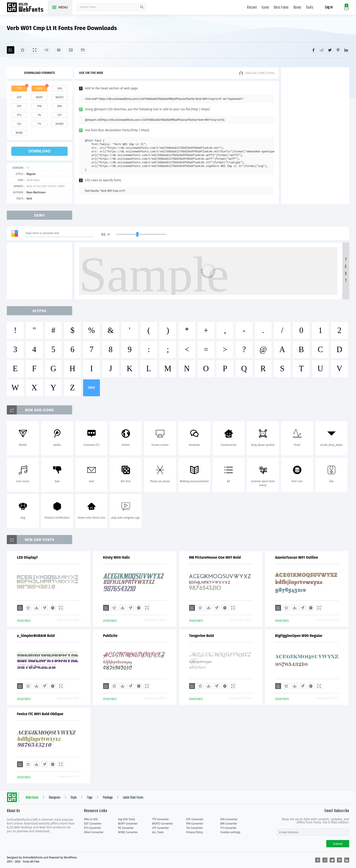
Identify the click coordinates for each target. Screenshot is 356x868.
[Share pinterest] (338, 50)
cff (60, 115)
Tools (310, 8)
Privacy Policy (195, 832)
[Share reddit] (322, 50)
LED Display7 (27, 557)
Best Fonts (281, 8)
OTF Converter (195, 819)
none (19, 133)
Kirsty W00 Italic (117, 557)
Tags (90, 798)
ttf (19, 88)
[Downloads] (36, 608)
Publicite (110, 636)
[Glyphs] (47, 50)
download (40, 151)
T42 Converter (195, 828)
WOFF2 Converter (163, 824)
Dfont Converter (94, 832)
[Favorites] (23, 50)
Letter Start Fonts (133, 798)
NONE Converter (128, 832)
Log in (329, 7)
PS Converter (126, 828)
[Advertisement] (315, 136)
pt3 (19, 115)
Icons (265, 8)
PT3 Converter (93, 828)
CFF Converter (161, 828)
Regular (31, 174)
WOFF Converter (128, 824)
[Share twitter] (330, 50)
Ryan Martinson (36, 192)
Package (108, 798)
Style (74, 798)
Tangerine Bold (201, 636)
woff (39, 97)
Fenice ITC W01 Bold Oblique (40, 714)
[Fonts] (83, 50)
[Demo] (35, 50)
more (91, 388)
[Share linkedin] (346, 50)
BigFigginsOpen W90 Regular (299, 636)
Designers (55, 798)
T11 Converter (228, 828)
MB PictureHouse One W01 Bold (215, 557)
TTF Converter (161, 819)
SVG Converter (229, 819)
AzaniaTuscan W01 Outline (297, 557)
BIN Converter (229, 824)
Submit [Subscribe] (338, 844)
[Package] (59, 50)
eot (19, 97)
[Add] (11, 50)
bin (60, 106)
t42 (19, 124)
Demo (297, 8)
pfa (39, 106)
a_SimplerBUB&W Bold (36, 636)
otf (19, 106)
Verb (29, 199)
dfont (59, 124)
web (40, 88)
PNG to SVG (91, 819)
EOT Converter (93, 824)
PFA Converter (195, 824)
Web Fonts (32, 798)
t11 (39, 124)
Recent (252, 8)
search (142, 7)
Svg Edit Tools (127, 819)
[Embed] (53, 608)
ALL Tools (158, 832)
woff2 (60, 97)
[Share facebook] (314, 50)
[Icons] (71, 50)
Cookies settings (230, 832)
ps (39, 115)
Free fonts (27, 8)
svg (59, 88)
